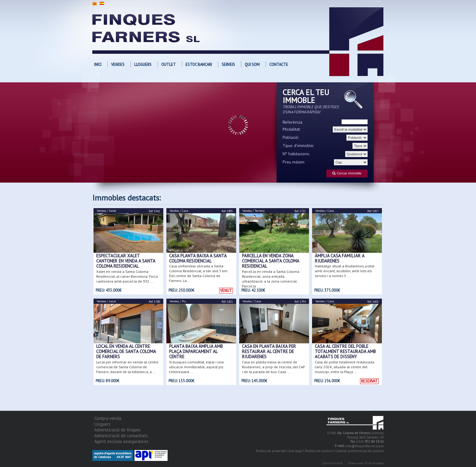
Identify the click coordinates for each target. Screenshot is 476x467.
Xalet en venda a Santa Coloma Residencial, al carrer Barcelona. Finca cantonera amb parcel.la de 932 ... (127, 276)
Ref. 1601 (373, 302)
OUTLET (168, 65)
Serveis (228, 65)
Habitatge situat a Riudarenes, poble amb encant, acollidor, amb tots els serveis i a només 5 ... (345, 271)
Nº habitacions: (296, 154)
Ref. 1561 (154, 211)
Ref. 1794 (300, 302)
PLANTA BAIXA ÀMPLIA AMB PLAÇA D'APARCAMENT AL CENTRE (196, 352)
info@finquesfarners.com (365, 446)
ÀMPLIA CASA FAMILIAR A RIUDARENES (340, 258)
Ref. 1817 (373, 211)
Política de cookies (319, 451)
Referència (292, 122)
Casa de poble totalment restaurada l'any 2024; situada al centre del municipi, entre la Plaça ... (345, 367)
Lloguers (143, 65)
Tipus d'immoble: (298, 146)
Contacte (279, 65)
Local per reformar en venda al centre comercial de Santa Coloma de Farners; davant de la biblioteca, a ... (127, 367)
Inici (98, 65)
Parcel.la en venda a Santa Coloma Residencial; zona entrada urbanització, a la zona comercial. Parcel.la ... (271, 279)
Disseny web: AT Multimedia (366, 464)
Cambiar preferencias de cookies (359, 451)
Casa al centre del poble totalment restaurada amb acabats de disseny (345, 352)
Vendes (118, 65)
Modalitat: (292, 129)
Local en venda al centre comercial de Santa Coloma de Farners (126, 352)
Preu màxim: (294, 162)
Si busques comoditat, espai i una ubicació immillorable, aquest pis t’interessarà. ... (196, 367)
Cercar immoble (347, 173)
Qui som (252, 65)
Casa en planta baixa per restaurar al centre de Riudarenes (269, 352)
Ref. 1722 (300, 211)
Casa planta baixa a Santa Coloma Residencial (198, 258)
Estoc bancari (199, 65)
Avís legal (295, 451)
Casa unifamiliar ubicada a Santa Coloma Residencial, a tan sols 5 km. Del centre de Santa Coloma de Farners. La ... (199, 273)
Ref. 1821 (227, 302)
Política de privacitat (271, 451)
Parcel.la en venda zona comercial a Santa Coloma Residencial (270, 261)
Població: (291, 137)
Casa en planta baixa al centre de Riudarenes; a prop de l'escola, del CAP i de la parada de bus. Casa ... (273, 367)
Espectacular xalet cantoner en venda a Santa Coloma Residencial (126, 261)
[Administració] (332, 464)
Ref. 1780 (154, 302)
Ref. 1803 (227, 211)
